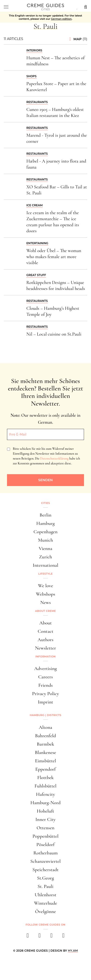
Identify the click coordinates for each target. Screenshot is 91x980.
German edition (61, 19)
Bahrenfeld (45, 736)
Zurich (45, 557)
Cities (45, 503)
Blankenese (45, 752)
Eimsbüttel (45, 761)
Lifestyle (45, 574)
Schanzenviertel (45, 861)
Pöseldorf (45, 845)
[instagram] (40, 937)
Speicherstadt (45, 870)
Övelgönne (45, 912)
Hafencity (45, 794)
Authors (45, 640)
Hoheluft (45, 811)
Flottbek (45, 778)
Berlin (45, 515)
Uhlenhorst (46, 895)
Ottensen (45, 828)
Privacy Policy (45, 694)
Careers (46, 677)
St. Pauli (45, 886)
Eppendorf (45, 769)
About (45, 623)
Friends (45, 685)
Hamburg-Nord (45, 803)
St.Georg (45, 878)
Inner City (45, 819)
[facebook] (28, 937)
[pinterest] (51, 937)
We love (46, 586)
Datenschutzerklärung (54, 458)
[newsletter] (63, 937)
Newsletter (45, 648)
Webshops (46, 594)
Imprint (45, 702)
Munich (45, 540)
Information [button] (46, 657)
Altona (45, 727)
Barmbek (45, 744)
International (45, 565)
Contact (45, 631)
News (45, 602)
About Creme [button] (46, 611)
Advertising (46, 668)
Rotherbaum (45, 853)
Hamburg (45, 523)
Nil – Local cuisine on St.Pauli (54, 334)
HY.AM (73, 951)
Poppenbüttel (45, 836)
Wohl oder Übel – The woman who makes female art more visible (54, 257)
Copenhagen (46, 532)
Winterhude (45, 903)
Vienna (45, 548)
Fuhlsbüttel (45, 786)
